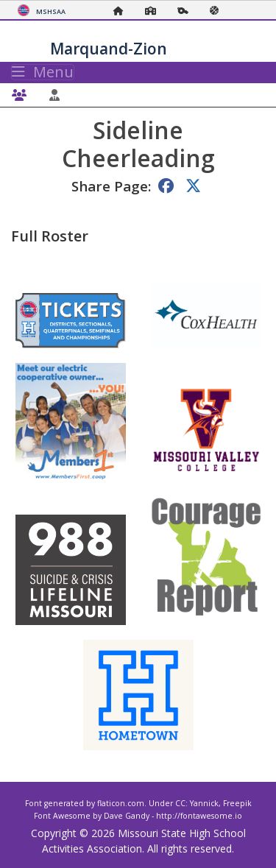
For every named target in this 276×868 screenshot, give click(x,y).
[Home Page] (122, 11)
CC (180, 803)
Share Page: (111, 186)
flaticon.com (121, 803)
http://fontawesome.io (199, 816)
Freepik (237, 803)
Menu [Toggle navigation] (43, 72)
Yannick (204, 803)
